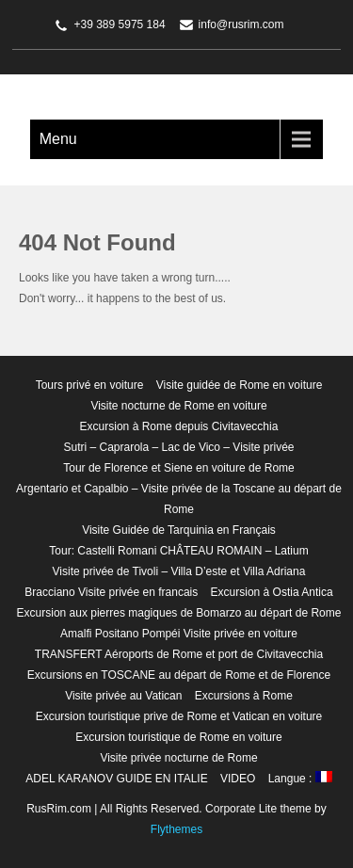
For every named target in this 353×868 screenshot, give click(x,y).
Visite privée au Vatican (123, 696)
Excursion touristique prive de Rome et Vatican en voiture (179, 716)
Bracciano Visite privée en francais (111, 592)
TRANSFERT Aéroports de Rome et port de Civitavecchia (179, 654)
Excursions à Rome (244, 696)
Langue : (300, 779)
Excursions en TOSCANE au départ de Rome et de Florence (179, 675)
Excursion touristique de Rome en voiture (178, 737)
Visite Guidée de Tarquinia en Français (179, 530)
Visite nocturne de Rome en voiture (178, 406)
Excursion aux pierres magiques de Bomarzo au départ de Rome (179, 613)
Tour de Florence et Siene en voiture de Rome (178, 468)
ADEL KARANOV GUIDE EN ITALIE (116, 779)
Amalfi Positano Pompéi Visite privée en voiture (179, 634)
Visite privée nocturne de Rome (178, 758)
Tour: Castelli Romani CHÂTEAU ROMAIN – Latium (178, 551)
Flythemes (176, 829)
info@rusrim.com (241, 24)
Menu (58, 139)
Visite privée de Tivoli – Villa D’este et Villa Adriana (179, 571)
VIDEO (238, 779)
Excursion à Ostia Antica (272, 592)
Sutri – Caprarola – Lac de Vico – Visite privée (178, 447)
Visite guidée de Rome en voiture (240, 385)
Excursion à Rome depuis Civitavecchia (179, 426)
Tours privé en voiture (90, 385)
